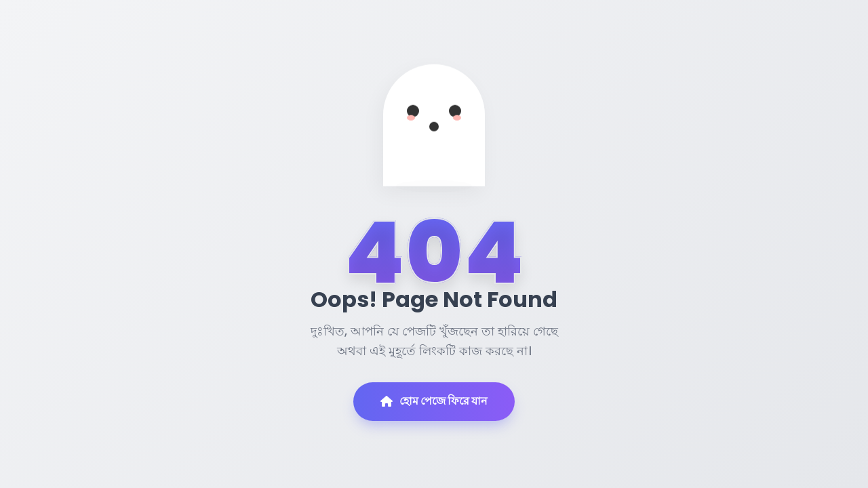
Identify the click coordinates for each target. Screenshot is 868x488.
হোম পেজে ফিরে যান (434, 401)
